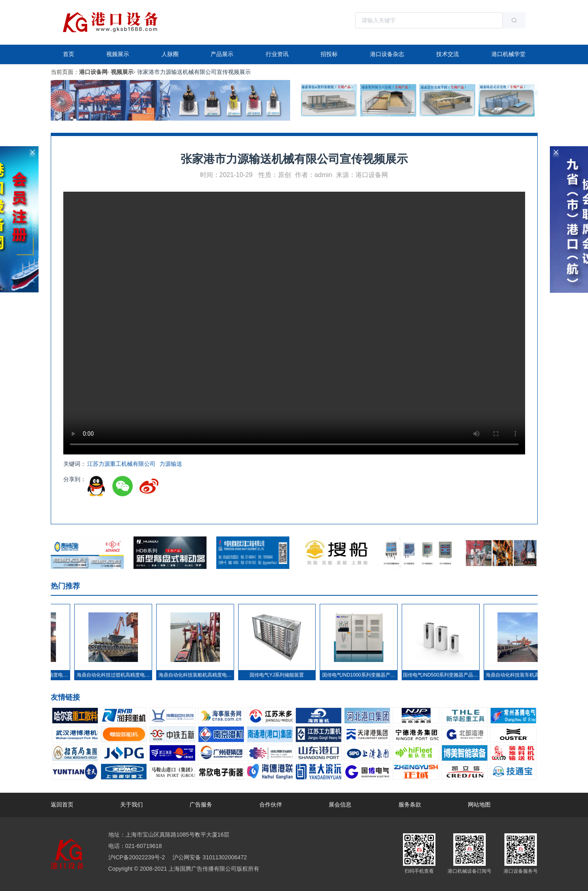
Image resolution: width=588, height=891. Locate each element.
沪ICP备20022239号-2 (137, 857)
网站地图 (479, 804)
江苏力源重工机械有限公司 (121, 464)
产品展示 (222, 54)
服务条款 (410, 804)
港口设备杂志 (387, 54)
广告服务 (201, 804)
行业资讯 (277, 54)
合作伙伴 (271, 804)
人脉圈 (170, 54)
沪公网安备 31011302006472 (209, 857)
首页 (69, 54)
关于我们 (131, 804)
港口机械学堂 (508, 54)
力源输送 (171, 464)
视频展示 (118, 54)
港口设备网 (93, 72)
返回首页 (62, 804)
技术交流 (448, 54)
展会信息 (340, 804)
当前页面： (65, 72)
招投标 (329, 54)
